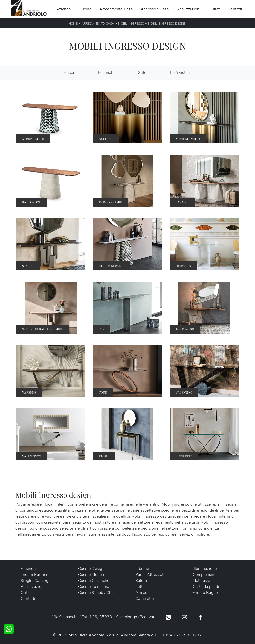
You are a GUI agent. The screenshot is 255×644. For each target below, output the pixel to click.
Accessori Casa (155, 9)
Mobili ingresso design (167, 24)
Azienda (64, 9)
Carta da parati (206, 587)
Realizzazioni (189, 9)
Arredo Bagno (205, 593)
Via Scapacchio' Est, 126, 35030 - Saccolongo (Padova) (103, 617)
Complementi (205, 575)
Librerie (142, 569)
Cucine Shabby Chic (96, 593)
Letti (139, 587)
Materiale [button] (106, 73)
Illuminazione (205, 569)
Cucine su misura (94, 587)
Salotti (141, 581)
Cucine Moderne (93, 575)
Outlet (214, 9)
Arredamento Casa (116, 9)
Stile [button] (142, 73)
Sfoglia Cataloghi (36, 581)
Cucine (85, 9)
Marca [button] (69, 73)
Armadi (142, 593)
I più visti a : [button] (181, 73)
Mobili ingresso (131, 24)
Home (73, 24)
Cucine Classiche (94, 581)
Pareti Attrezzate (150, 575)
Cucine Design (91, 569)
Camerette (145, 599)
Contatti (235, 9)
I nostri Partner (34, 575)
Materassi (201, 581)
